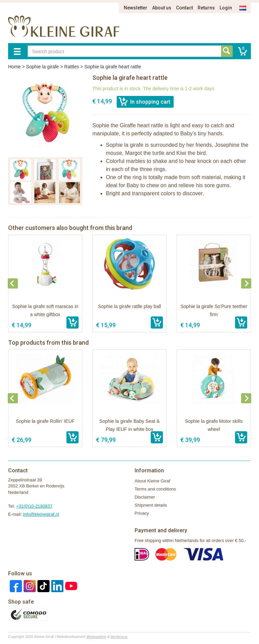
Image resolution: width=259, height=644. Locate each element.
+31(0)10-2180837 (34, 506)
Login (226, 8)
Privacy (142, 513)
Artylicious (119, 637)
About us (162, 8)
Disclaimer (145, 497)
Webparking (97, 637)
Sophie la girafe (42, 67)
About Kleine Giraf (152, 481)
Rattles (72, 67)
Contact (184, 8)
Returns (206, 8)
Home (14, 67)
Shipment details (151, 505)
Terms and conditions (155, 489)
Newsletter (136, 8)
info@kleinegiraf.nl (41, 514)
